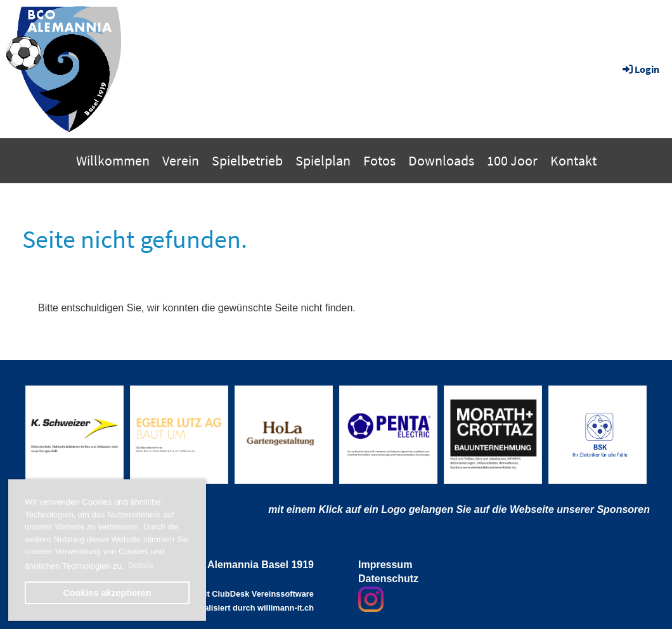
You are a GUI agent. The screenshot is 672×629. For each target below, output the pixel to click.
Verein (181, 160)
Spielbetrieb (247, 160)
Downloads (441, 160)
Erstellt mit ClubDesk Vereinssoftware (241, 594)
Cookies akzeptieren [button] (107, 593)
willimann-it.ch (286, 608)
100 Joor (512, 160)
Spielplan (323, 160)
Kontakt (573, 160)
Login (640, 69)
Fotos (379, 160)
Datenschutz (388, 579)
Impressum (385, 565)
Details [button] (141, 565)
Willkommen (113, 160)
